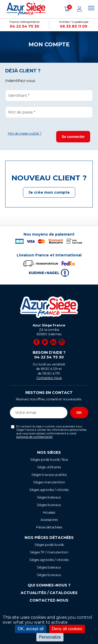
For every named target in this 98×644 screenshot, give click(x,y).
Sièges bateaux (49, 497)
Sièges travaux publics (49, 475)
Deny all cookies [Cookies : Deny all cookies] (67, 629)
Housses (49, 512)
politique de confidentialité (34, 437)
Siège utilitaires (49, 467)
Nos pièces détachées (49, 538)
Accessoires (49, 520)
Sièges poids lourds (49, 545)
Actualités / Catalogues (49, 593)
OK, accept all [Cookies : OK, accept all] (31, 629)
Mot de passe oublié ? (25, 133)
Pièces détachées (49, 527)
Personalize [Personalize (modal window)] (50, 637)
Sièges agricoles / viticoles (49, 490)
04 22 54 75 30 (24, 26)
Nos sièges (49, 452)
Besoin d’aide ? (49, 355)
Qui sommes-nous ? (49, 585)
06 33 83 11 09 (74, 26)
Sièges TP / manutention (49, 552)
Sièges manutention (49, 482)
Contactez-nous (49, 378)
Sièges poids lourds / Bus (49, 460)
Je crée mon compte (49, 192)
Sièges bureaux (49, 505)
